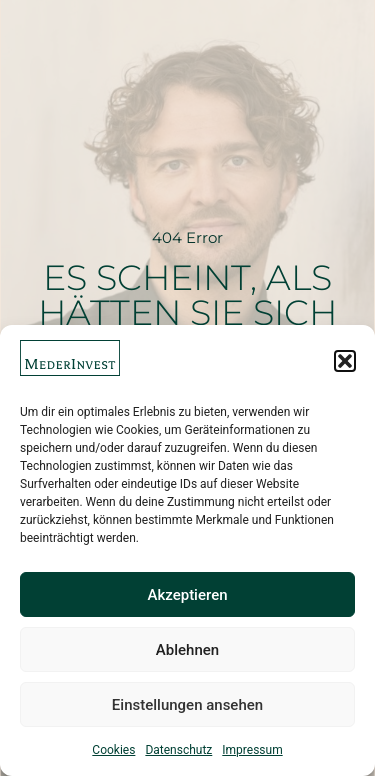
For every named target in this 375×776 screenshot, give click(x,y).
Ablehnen (187, 650)
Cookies (113, 750)
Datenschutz (178, 750)
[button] (345, 361)
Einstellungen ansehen (187, 705)
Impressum (252, 750)
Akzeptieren (187, 595)
